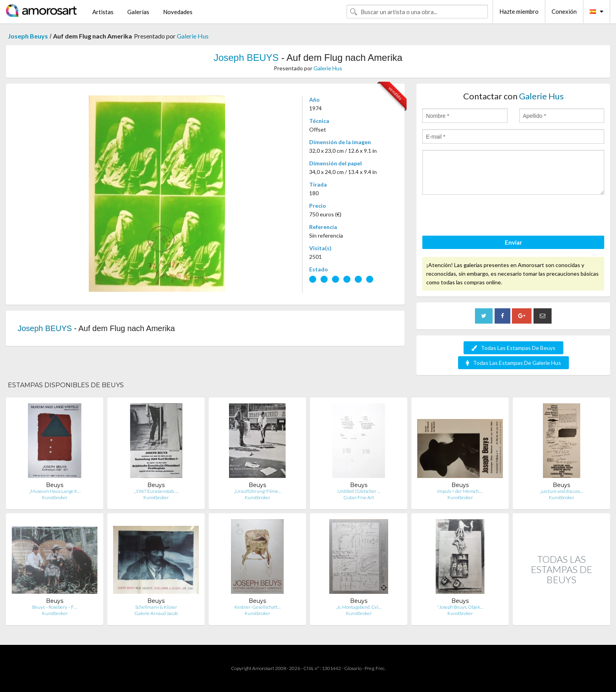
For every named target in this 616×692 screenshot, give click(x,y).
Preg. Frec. (375, 668)
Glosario (353, 668)
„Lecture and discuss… (561, 491)
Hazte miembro (519, 11)
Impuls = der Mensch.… (460, 491)
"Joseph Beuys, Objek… (460, 607)
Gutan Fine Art (359, 497)
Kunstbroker (55, 497)
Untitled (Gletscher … (359, 491)
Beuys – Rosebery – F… (55, 607)
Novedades (178, 12)
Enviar (513, 242)
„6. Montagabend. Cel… (359, 607)
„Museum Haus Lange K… (55, 491)
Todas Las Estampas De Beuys (513, 348)
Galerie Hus (193, 36)
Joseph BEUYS (246, 58)
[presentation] (482, 216)
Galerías (138, 12)
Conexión (564, 11)
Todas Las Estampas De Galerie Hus (513, 363)
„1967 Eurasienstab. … (156, 491)
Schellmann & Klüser (156, 607)
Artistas (103, 12)
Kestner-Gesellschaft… (258, 607)
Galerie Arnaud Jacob (156, 613)
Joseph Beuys (28, 36)
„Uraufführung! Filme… (258, 491)
